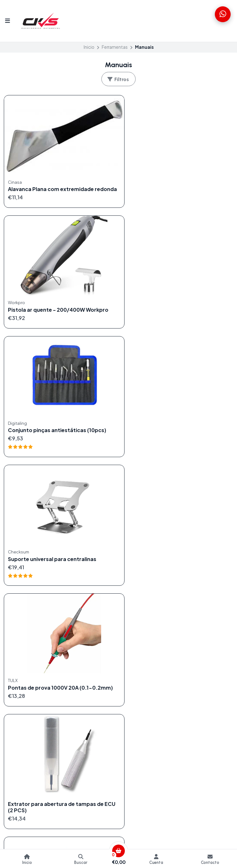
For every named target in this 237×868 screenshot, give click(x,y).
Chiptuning (16, 679)
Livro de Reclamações (146, 695)
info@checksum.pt (28, 740)
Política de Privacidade (147, 687)
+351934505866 (26, 747)
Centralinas (16, 671)
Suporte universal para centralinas (171, 303)
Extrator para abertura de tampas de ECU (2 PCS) (174, 424)
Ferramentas (115, 47)
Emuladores (17, 695)
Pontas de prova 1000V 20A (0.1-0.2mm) (50, 429)
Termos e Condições (145, 671)
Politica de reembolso (146, 679)
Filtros (118, 79)
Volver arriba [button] (119, 584)
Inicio (89, 47)
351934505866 (24, 755)
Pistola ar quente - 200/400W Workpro (177, 183)
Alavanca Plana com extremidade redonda (51, 186)
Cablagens (16, 664)
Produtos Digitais (22, 710)
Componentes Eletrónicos (32, 687)
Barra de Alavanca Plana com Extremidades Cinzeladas (45, 545)
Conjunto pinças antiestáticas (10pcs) (57, 303)
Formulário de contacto (148, 664)
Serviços (13, 718)
